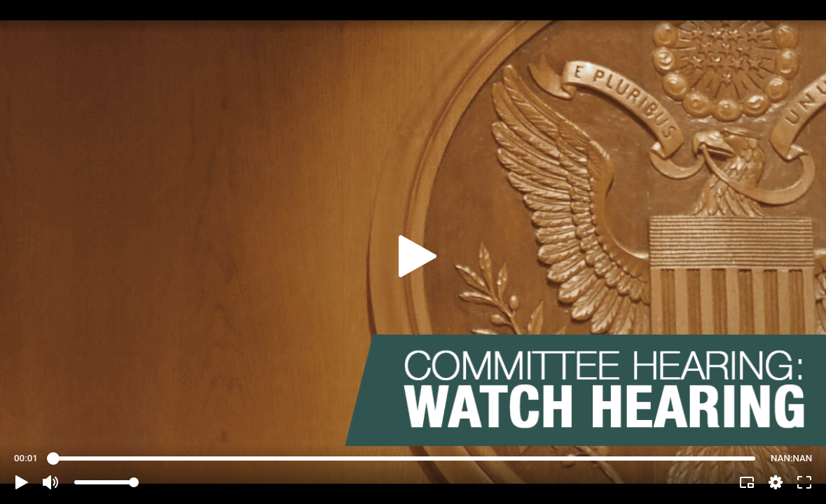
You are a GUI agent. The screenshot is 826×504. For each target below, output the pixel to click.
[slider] (404, 458)
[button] (22, 482)
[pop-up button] (776, 482)
